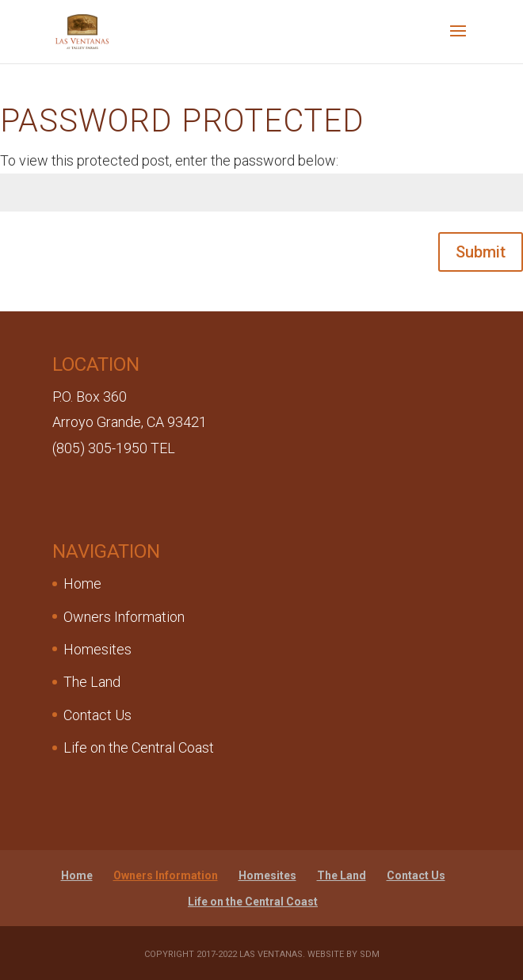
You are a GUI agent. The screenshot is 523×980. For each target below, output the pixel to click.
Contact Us (97, 715)
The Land (92, 682)
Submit (481, 252)
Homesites (97, 649)
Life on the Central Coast (139, 747)
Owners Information (124, 617)
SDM (370, 954)
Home (82, 583)
